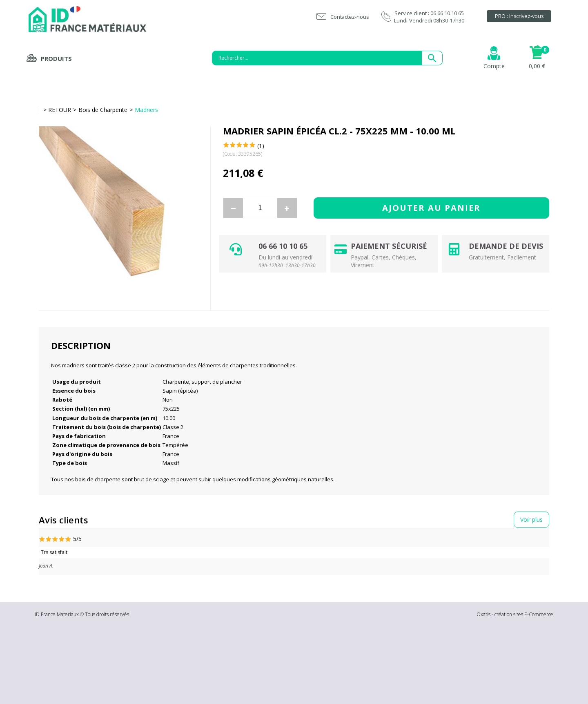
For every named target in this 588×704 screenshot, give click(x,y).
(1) (261, 146)
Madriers (146, 110)
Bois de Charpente (103, 110)
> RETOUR (57, 110)
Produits (56, 58)
